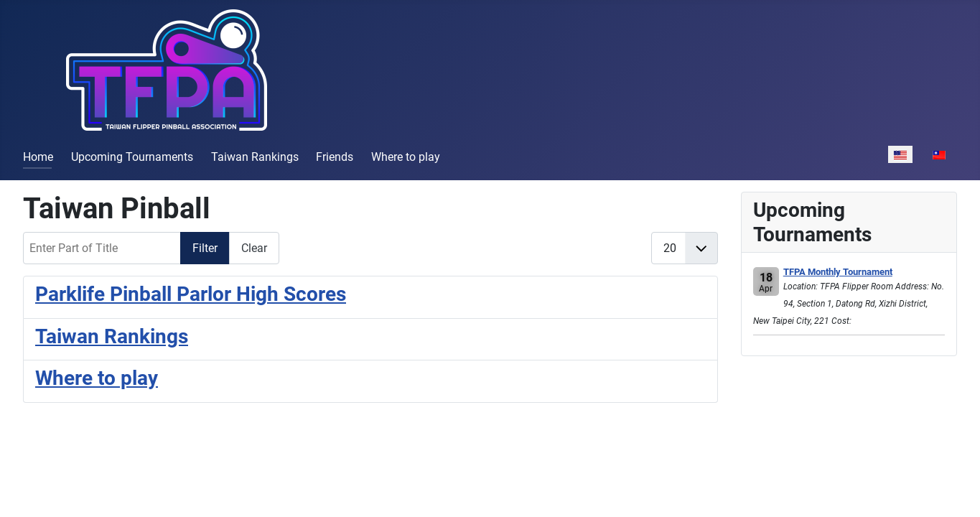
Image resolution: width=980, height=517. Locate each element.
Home (38, 157)
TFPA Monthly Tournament (838, 272)
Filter (205, 248)
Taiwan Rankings (255, 157)
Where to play (406, 157)
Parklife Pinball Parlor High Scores (191, 294)
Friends (335, 157)
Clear (254, 248)
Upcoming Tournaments (132, 157)
